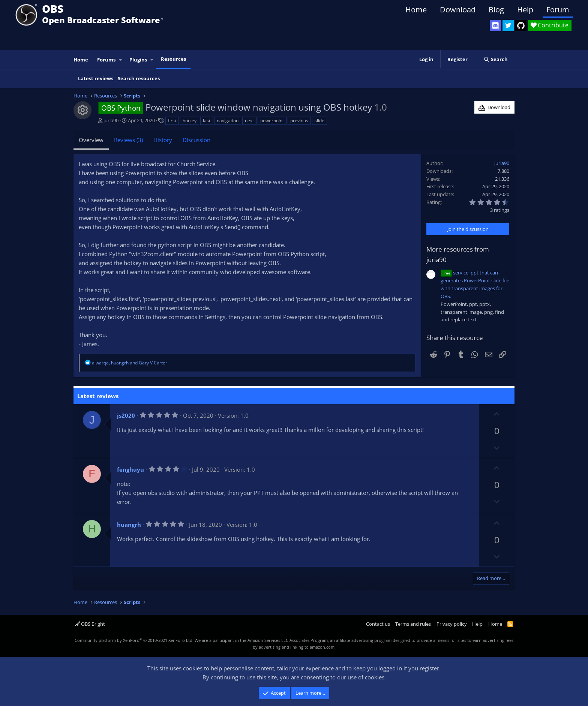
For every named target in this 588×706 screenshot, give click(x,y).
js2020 (126, 415)
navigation (228, 121)
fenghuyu (130, 469)
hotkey (190, 121)
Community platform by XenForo (134, 640)
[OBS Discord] (495, 25)
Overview (91, 140)
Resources (173, 59)
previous (299, 121)
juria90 (111, 120)
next (249, 121)
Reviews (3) (128, 140)
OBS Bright (90, 624)
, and (130, 363)
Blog (496, 10)
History (163, 140)
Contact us (378, 624)
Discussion (196, 140)
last (207, 121)
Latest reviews (96, 78)
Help (525, 10)
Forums (106, 60)
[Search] (496, 60)
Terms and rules (413, 624)
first (172, 121)
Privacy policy (452, 624)
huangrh (129, 525)
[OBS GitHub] (521, 25)
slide (319, 121)
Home (416, 10)
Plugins (138, 60)
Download (458, 10)
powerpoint (272, 121)
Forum (558, 10)
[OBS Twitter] (508, 25)
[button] (121, 60)
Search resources (139, 78)
